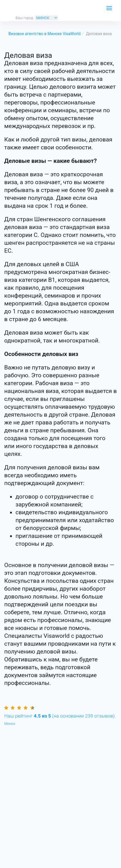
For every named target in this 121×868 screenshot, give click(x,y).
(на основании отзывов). (60, 716)
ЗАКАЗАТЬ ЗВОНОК (94, 10)
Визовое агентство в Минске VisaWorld (44, 34)
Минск (10, 724)
